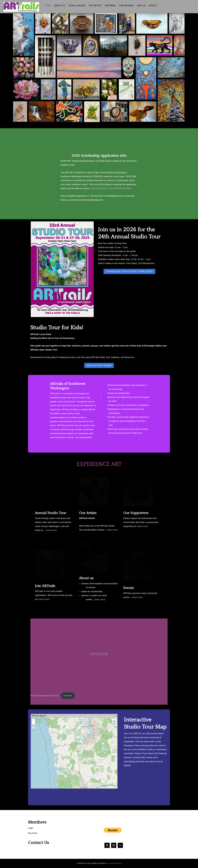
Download (68, 696)
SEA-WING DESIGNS (114, 863)
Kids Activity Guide (99, 365)
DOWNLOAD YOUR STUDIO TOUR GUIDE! (129, 271)
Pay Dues (33, 833)
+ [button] (34, 720)
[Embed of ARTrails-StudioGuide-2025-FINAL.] (99, 654)
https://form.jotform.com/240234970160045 (110, 188)
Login (31, 828)
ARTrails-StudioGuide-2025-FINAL (45, 696)
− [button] (34, 723)
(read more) (51, 530)
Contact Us (38, 843)
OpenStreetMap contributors (109, 787)
